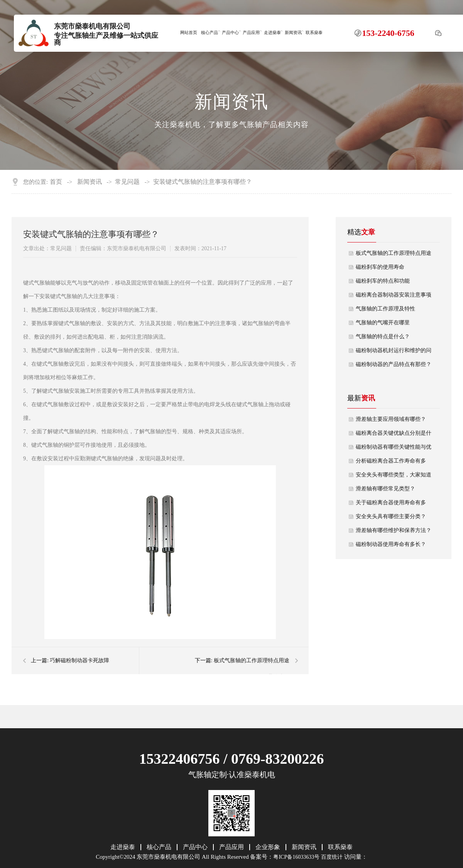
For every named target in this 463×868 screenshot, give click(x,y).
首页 (56, 182)
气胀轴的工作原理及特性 (385, 309)
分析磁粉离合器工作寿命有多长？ (391, 463)
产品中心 (230, 32)
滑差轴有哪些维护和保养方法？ (394, 530)
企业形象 (268, 847)
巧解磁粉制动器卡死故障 (79, 660)
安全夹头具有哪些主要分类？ (391, 516)
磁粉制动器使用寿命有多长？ (391, 544)
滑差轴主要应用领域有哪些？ (391, 419)
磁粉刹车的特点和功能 (383, 281)
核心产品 (210, 32)
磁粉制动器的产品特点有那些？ (394, 364)
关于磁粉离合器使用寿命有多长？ (391, 505)
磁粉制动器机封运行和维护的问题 (394, 353)
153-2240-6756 (388, 33)
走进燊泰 (272, 32)
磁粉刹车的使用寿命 (380, 267)
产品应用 (251, 32)
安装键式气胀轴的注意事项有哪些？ (203, 182)
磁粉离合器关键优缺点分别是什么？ (394, 435)
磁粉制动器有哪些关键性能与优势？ (394, 449)
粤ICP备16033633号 (296, 857)
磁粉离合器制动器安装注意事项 (394, 295)
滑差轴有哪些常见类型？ (385, 489)
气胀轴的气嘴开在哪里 (383, 323)
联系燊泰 (314, 32)
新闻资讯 (293, 32)
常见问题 (127, 182)
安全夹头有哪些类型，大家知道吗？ (394, 477)
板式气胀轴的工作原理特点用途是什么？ (394, 255)
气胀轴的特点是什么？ (383, 337)
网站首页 (189, 32)
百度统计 (332, 857)
